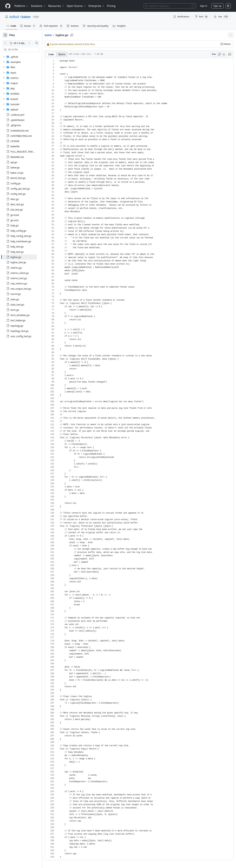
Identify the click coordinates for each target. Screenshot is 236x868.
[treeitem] (25, 257)
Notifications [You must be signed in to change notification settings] (181, 17)
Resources (56, 6)
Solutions (38, 6)
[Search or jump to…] (170, 6)
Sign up (217, 6)
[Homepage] (8, 6)
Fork (202, 17)
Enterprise (96, 6)
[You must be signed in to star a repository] (221, 17)
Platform (21, 6)
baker (26, 17)
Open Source (76, 6)
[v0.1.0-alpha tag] (26, 43)
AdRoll (14, 17)
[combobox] (27, 49)
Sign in (204, 6)
